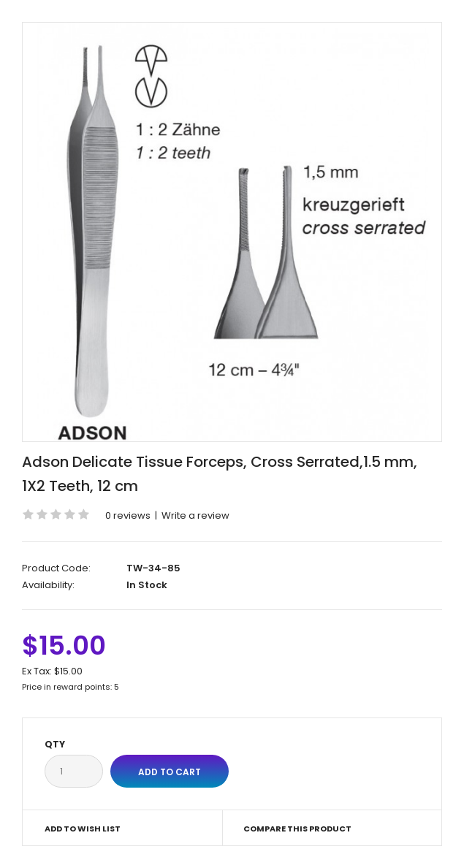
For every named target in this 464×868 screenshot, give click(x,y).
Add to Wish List (83, 829)
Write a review (195, 515)
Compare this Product (297, 829)
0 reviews (128, 515)
